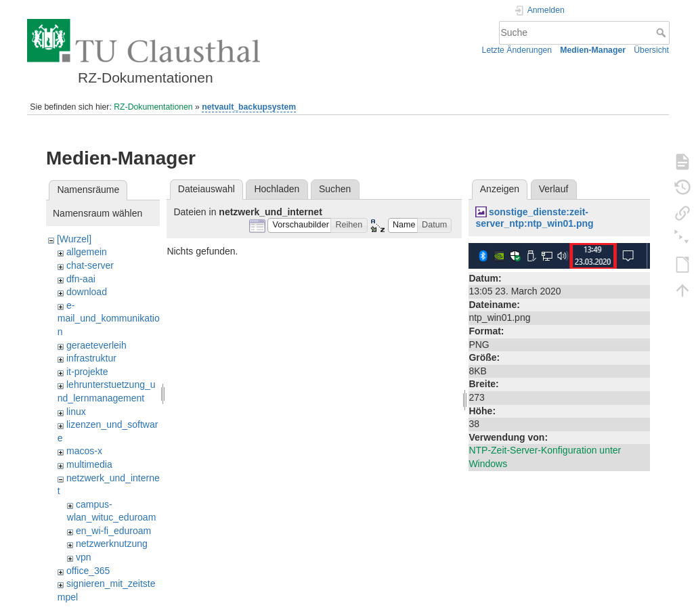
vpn (84, 557)
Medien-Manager (593, 50)
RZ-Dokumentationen (153, 107)
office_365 (88, 571)
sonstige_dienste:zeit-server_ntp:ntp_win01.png (534, 218)
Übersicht (651, 50)
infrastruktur (91, 358)
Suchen (335, 189)
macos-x (84, 451)
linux (76, 412)
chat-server (90, 265)
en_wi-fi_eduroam (113, 531)
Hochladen (277, 189)
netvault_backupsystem (249, 107)
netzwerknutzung (112, 544)
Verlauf (554, 189)
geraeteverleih (96, 345)
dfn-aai (81, 279)
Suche (662, 32)
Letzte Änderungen (517, 50)
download (87, 292)
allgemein (87, 252)
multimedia (89, 464)
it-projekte (87, 372)
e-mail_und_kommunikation (109, 318)
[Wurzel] (74, 239)
